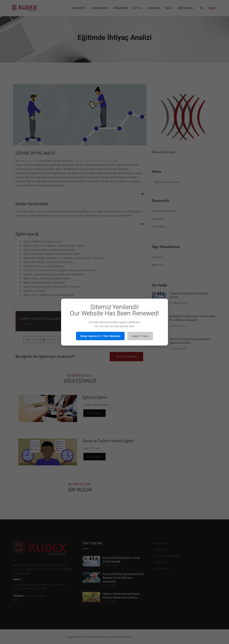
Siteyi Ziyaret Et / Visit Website (100, 336)
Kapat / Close (140, 336)
